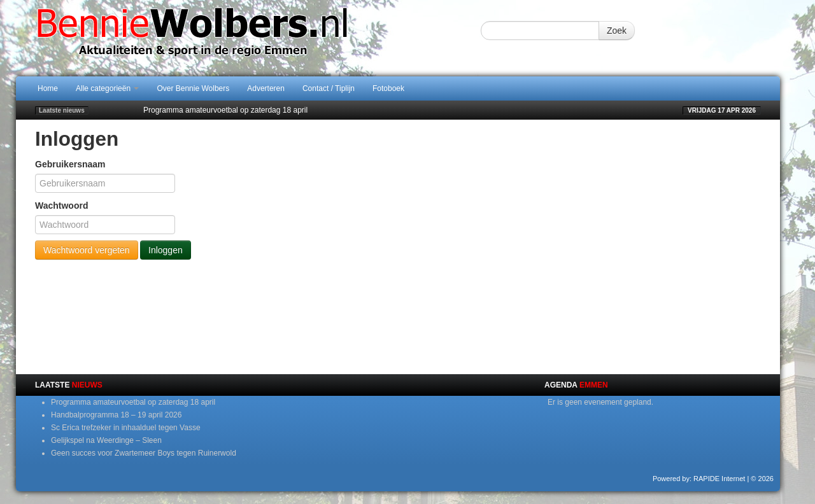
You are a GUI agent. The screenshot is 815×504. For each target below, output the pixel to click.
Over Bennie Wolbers (193, 88)
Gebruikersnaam (70, 164)
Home (48, 88)
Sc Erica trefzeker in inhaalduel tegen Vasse (126, 428)
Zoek (617, 31)
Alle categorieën (107, 88)
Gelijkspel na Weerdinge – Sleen (106, 440)
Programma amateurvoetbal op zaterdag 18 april (225, 110)
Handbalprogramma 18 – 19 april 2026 (116, 415)
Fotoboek (388, 88)
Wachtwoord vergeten (87, 250)
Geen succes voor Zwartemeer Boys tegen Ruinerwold (144, 453)
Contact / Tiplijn (329, 88)
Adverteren (266, 88)
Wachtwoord (61, 206)
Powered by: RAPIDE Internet (699, 479)
